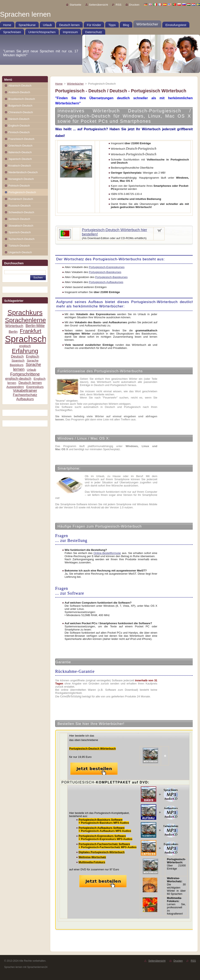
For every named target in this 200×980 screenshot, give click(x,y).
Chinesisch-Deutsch (21, 112)
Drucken (134, 5)
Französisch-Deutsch (21, 139)
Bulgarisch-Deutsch (20, 106)
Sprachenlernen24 (31, 320)
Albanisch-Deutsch (20, 86)
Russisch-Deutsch (19, 206)
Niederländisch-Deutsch (23, 172)
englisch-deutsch (18, 379)
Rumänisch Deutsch (21, 199)
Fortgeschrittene (25, 374)
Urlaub (32, 370)
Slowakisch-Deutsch (21, 226)
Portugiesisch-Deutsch (22, 192)
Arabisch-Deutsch (19, 92)
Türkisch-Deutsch (19, 246)
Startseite (75, 5)
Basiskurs (17, 365)
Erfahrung (25, 351)
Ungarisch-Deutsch (20, 252)
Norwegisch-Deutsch (21, 179)
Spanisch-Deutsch (20, 232)
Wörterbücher (75, 84)
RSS (118, 5)
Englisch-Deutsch (19, 126)
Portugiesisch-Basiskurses (105, 272)
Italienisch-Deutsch (20, 152)
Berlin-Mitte (35, 326)
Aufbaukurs (25, 399)
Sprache (32, 360)
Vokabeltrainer (25, 391)
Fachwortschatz (25, 395)
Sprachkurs (25, 313)
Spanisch (18, 360)
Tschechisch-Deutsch (21, 239)
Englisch (33, 357)
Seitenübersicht (98, 5)
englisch (25, 346)
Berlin (13, 332)
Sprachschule (32, 339)
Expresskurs (35, 387)
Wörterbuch (14, 326)
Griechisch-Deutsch (20, 146)
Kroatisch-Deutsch (20, 166)
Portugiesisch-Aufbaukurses (106, 282)
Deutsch (17, 357)
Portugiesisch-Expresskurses (107, 267)
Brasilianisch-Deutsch (22, 99)
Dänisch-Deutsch (19, 119)
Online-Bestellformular (107, 553)
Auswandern (15, 387)
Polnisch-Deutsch (19, 186)
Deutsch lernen (30, 383)
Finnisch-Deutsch (19, 132)
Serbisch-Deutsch (19, 219)
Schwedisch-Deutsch (21, 212)
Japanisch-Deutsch (20, 159)
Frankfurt (31, 331)
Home (59, 84)
